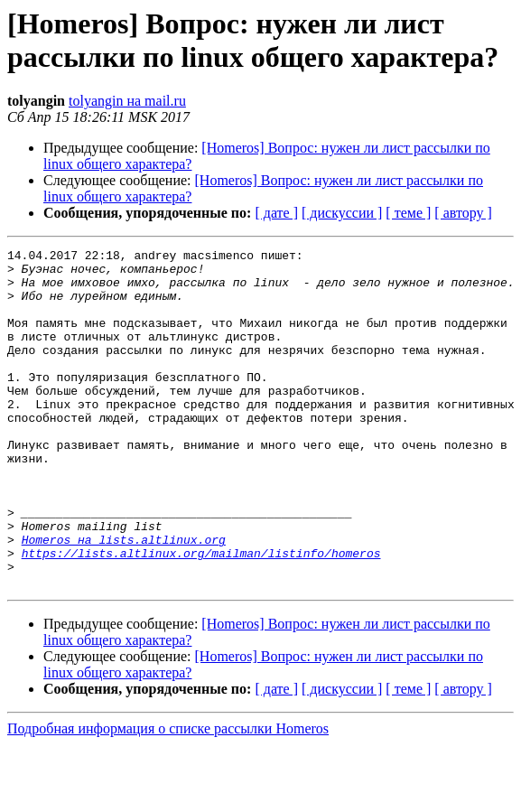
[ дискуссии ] (342, 213)
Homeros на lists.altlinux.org (124, 599)
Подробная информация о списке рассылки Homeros (168, 796)
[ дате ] (276, 213)
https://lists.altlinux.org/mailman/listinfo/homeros (201, 615)
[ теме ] (408, 213)
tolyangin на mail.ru (127, 101)
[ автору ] (463, 213)
